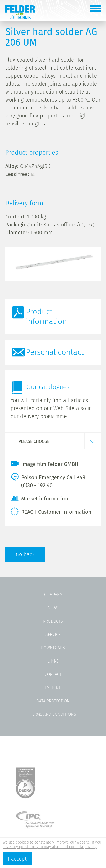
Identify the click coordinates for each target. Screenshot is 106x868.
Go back (25, 554)
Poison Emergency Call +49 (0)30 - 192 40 (48, 481)
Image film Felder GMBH (45, 464)
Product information (46, 317)
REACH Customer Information (51, 511)
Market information (39, 498)
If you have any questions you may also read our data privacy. (52, 845)
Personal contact (55, 352)
